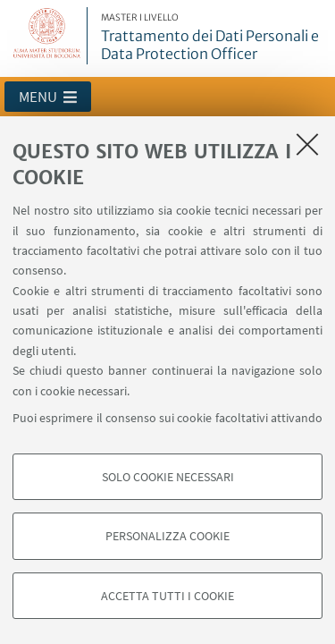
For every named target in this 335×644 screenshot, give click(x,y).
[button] (48, 97)
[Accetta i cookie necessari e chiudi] (307, 144)
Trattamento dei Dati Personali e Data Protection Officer (215, 38)
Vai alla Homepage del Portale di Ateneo (47, 36)
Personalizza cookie (167, 536)
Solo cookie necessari (168, 477)
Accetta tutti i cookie (167, 596)
